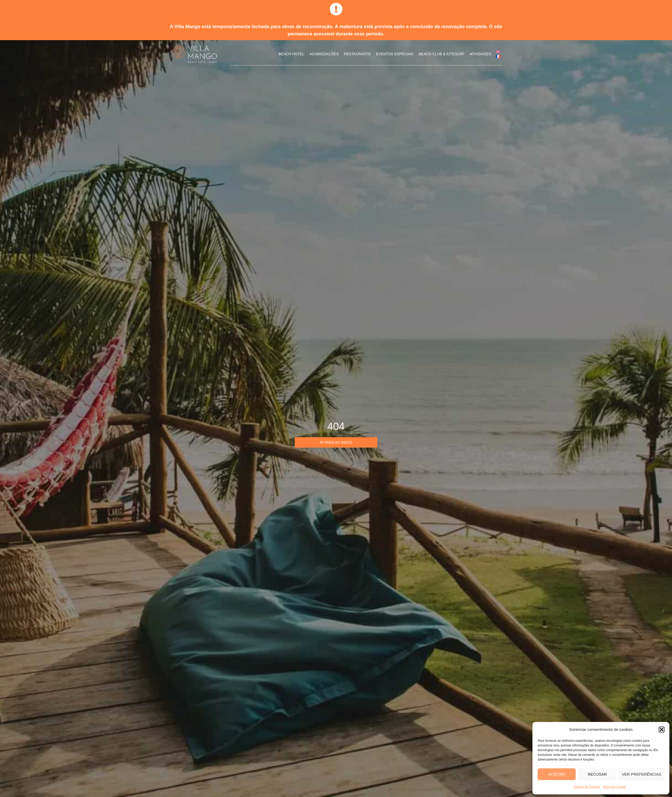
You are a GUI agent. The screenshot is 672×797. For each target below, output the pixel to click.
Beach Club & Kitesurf (442, 54)
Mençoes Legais (614, 787)
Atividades (480, 54)
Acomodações (324, 54)
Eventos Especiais (395, 54)
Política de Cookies (587, 787)
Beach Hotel (291, 54)
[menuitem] (498, 52)
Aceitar (557, 774)
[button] (662, 730)
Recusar (597, 774)
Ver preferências (642, 774)
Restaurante (357, 54)
